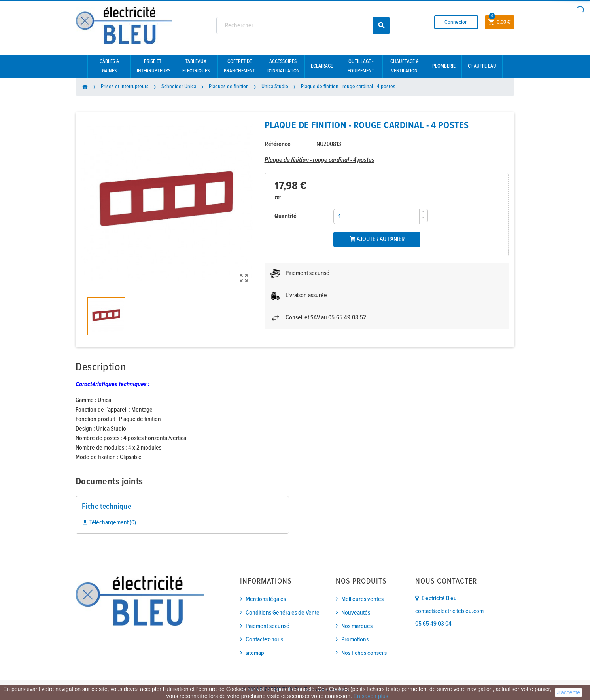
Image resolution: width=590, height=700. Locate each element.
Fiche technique (107, 507)
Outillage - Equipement (361, 66)
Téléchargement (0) (109, 523)
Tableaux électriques (196, 66)
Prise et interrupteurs (154, 66)
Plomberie (444, 66)
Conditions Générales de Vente (283, 613)
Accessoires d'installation (284, 66)
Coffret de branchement (239, 66)
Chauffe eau (482, 66)
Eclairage (322, 66)
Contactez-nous (264, 640)
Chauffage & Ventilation (405, 66)
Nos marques (357, 626)
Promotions (355, 640)
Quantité (286, 216)
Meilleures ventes (362, 599)
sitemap (255, 653)
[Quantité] (376, 216)
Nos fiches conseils (364, 653)
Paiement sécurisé (268, 626)
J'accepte (568, 692)
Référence (278, 144)
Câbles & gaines (109, 66)
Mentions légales (266, 599)
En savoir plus (371, 696)
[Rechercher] (303, 26)
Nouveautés (356, 613)
